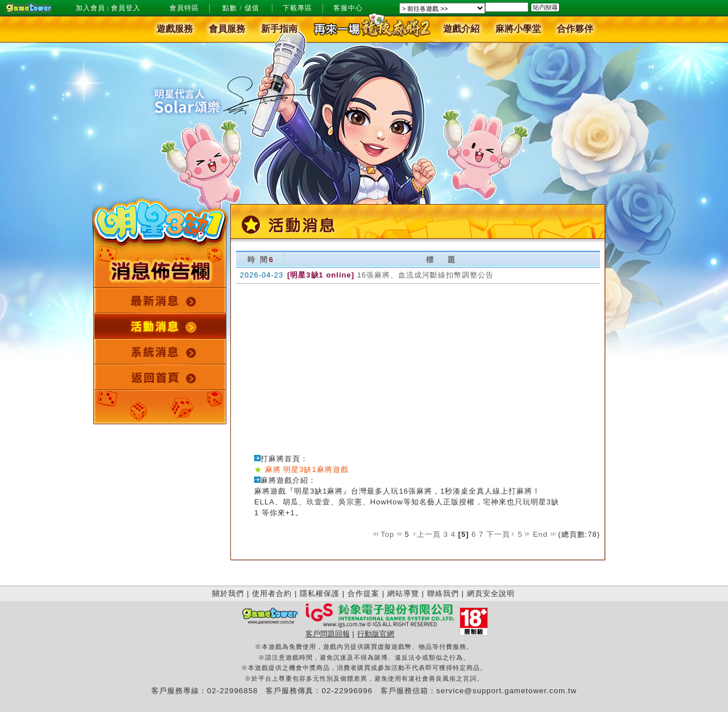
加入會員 (90, 8)
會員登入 (126, 8)
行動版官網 (376, 634)
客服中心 (348, 8)
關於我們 (228, 593)
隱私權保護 (320, 593)
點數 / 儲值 (241, 8)
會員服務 (227, 29)
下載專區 (297, 8)
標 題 (441, 260)
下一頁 (501, 534)
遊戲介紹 (461, 29)
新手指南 (279, 29)
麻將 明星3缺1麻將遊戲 (307, 469)
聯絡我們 (443, 593)
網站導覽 (403, 593)
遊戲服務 (175, 29)
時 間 (258, 260)
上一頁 (428, 534)
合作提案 (363, 593)
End (544, 534)
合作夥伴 (575, 29)
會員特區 (184, 8)
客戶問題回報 (328, 634)
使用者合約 (272, 593)
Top (384, 534)
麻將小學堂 (518, 29)
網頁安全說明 (491, 593)
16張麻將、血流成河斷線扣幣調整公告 (425, 275)
